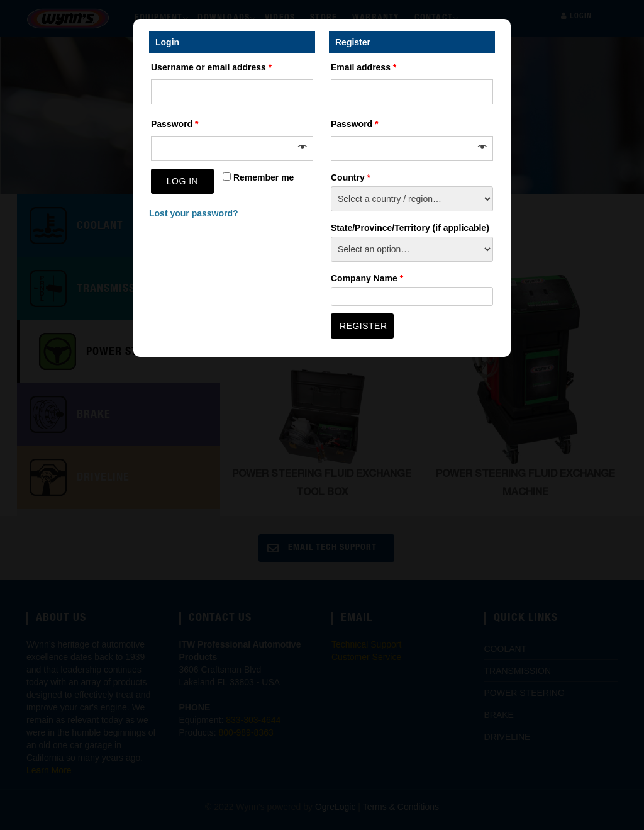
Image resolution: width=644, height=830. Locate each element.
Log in (182, 181)
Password (175, 124)
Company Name (367, 278)
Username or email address (211, 67)
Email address (364, 67)
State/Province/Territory (410, 228)
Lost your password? (194, 213)
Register (364, 326)
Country (351, 177)
